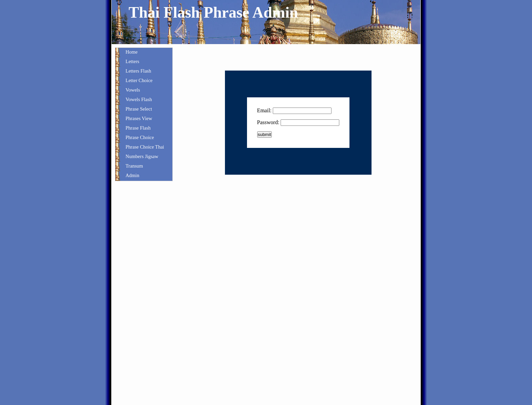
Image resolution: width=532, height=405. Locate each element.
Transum (134, 166)
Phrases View (139, 118)
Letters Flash (138, 71)
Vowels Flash (139, 99)
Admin (132, 175)
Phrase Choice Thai (145, 147)
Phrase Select (139, 109)
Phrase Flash (138, 128)
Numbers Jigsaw (142, 156)
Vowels (133, 90)
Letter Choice (139, 80)
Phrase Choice (140, 137)
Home (132, 52)
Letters (132, 61)
